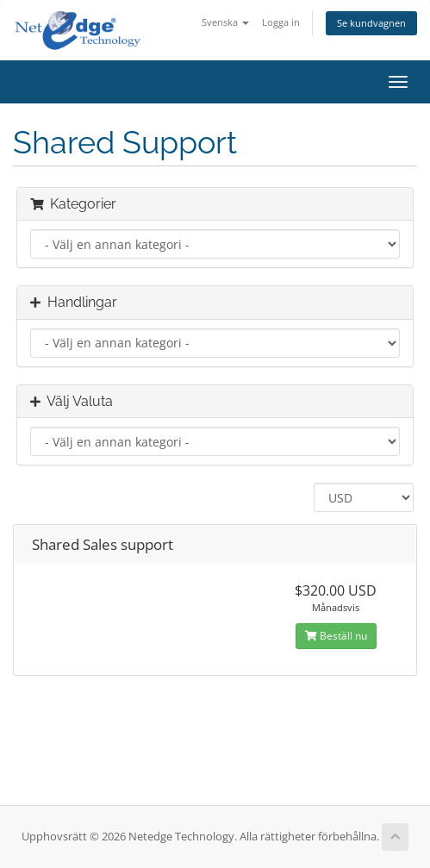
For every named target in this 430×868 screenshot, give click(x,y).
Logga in (281, 22)
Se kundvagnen (371, 23)
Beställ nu (336, 636)
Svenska (225, 22)
